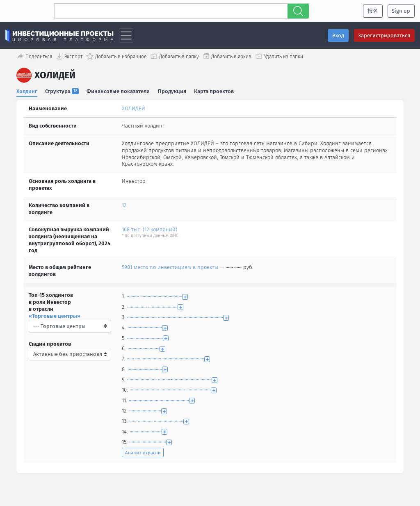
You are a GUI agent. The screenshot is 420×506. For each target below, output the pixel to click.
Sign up (401, 11)
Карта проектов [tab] (214, 91)
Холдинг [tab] (27, 91)
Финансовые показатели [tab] (119, 91)
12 (124, 205)
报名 (373, 11)
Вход (338, 35)
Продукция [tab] (172, 91)
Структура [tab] (62, 91)
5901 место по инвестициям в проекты (170, 267)
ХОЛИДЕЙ (134, 108)
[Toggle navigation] (126, 35)
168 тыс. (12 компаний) (150, 229)
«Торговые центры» (55, 316)
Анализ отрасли (143, 453)
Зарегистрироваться (384, 35)
